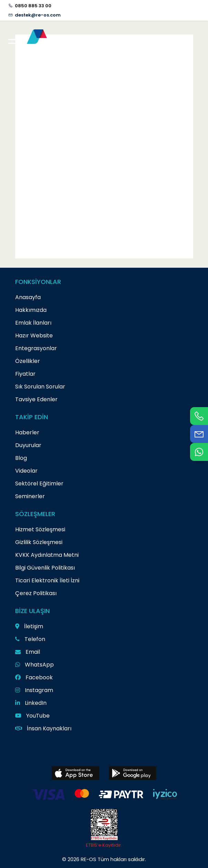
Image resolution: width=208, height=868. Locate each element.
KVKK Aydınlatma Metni (47, 555)
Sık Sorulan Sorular (40, 387)
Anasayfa (28, 297)
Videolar (26, 471)
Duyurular (28, 445)
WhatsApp (34, 665)
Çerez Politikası (36, 593)
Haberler (27, 432)
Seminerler (30, 496)
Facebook (34, 677)
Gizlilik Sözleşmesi (39, 542)
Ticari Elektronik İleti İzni (47, 580)
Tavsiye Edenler (36, 399)
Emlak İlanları (33, 323)
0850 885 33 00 (33, 6)
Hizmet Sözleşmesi (40, 529)
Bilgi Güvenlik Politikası (45, 568)
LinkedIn (31, 703)
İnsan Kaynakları (43, 728)
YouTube (32, 716)
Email (28, 652)
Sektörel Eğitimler (39, 484)
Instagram (34, 690)
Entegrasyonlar (36, 348)
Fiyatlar (25, 374)
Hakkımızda (31, 310)
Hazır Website (34, 336)
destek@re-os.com (38, 15)
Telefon (30, 639)
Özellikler (28, 361)
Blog (21, 458)
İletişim (29, 626)
